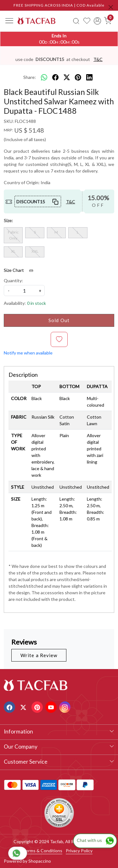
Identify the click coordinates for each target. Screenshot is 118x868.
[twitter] (67, 77)
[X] (24, 707)
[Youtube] (52, 707)
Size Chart (21, 270)
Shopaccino (40, 861)
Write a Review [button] (39, 655)
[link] (76, 21)
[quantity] (24, 291)
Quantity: (13, 280)
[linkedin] (89, 77)
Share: (30, 77)
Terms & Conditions (43, 851)
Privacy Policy (79, 851)
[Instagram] (66, 707)
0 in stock (37, 303)
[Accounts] (97, 21)
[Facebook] (10, 707)
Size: (8, 220)
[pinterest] (78, 77)
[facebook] (55, 77)
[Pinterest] (38, 707)
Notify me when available (28, 353)
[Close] (111, 7)
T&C (98, 59)
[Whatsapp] (44, 77)
